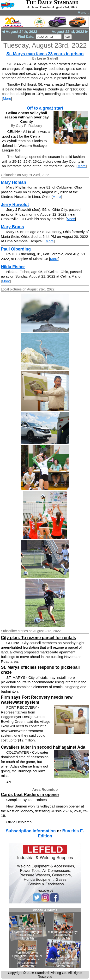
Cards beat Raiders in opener (30, 795)
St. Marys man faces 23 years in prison (45, 54)
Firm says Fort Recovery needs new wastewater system (37, 700)
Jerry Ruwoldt (15, 205)
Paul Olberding (16, 249)
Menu (83, 13)
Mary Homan (14, 182)
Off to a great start (45, 108)
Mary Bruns (12, 227)
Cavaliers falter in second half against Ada (43, 747)
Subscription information (31, 831)
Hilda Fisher (13, 267)
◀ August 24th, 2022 (20, 31)
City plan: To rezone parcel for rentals (39, 638)
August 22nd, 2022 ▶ (70, 31)
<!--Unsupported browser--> (45, 938)
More (7, 98)
